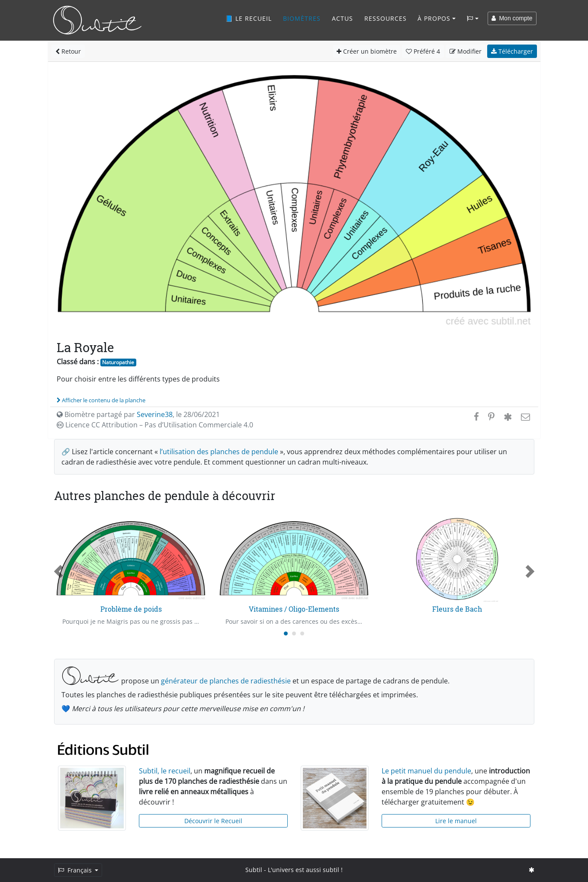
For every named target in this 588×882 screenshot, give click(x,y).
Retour (68, 51)
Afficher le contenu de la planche (101, 400)
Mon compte (512, 18)
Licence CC (155, 425)
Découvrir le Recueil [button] (213, 821)
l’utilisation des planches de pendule (219, 452)
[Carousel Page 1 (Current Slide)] (286, 633)
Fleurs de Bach (457, 609)
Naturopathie (118, 362)
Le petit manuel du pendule (426, 771)
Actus (342, 18)
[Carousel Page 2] (294, 633)
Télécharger (512, 51)
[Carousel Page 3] (302, 633)
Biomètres (302, 18)
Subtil (254, 870)
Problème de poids (131, 609)
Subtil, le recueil (165, 771)
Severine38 (155, 414)
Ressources (386, 18)
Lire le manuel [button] (456, 821)
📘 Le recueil (248, 18)
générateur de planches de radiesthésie (226, 681)
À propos (434, 18)
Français (76, 870)
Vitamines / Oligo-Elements (294, 609)
